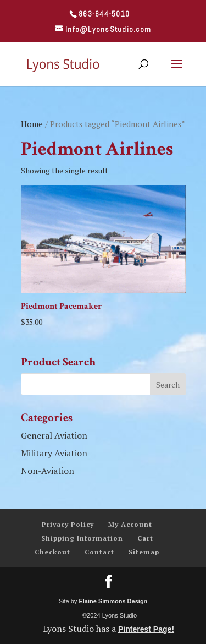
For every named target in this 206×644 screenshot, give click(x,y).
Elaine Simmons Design (113, 601)
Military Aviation (54, 453)
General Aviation (54, 435)
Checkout (52, 552)
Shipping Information (82, 538)
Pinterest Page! (146, 629)
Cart (145, 538)
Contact (99, 552)
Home (32, 124)
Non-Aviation (48, 471)
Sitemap (144, 552)
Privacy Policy (68, 524)
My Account (130, 524)
